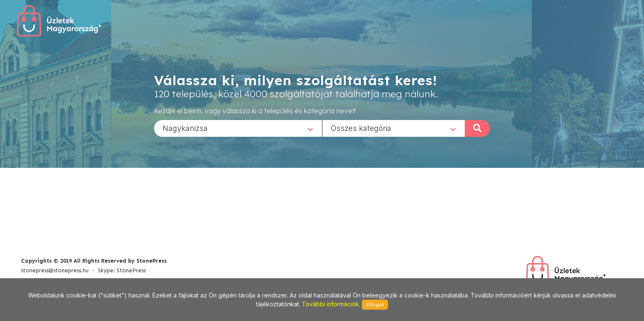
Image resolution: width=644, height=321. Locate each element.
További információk (330, 304)
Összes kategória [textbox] (361, 128)
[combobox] (238, 128)
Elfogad (375, 305)
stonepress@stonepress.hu (55, 270)
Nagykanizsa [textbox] (185, 128)
